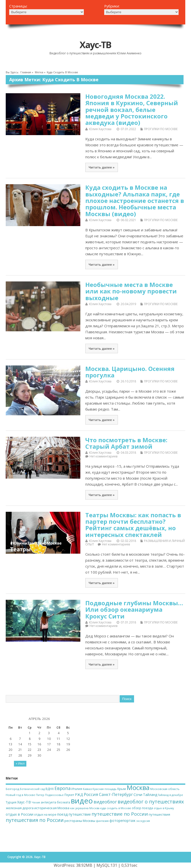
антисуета (48, 802)
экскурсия (143, 821)
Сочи (138, 794)
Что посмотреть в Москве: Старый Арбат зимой (126, 443)
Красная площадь (105, 789)
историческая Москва (52, 808)
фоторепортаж (122, 821)
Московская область (165, 789)
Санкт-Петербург (116, 794)
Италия (77, 789)
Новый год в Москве (20, 795)
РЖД (79, 795)
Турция (11, 802)
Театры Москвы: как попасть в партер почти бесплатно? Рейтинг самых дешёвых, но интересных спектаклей (133, 525)
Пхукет (69, 795)
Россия (91, 794)
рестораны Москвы (80, 821)
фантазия (102, 821)
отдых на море (45, 815)
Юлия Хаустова (100, 129)
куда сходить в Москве (116, 808)
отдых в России (20, 814)
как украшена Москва (85, 808)
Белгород (12, 789)
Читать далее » (102, 167)
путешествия (159, 814)
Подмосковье (54, 795)
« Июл (20, 763)
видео (82, 801)
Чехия (36, 802)
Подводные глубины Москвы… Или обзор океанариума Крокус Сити (134, 609)
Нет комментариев (103, 456)
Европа (63, 788)
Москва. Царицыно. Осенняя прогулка (130, 372)
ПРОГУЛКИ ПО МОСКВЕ (161, 129)
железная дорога (20, 808)
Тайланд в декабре (170, 795)
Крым (122, 789)
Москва (138, 787)
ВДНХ (50, 789)
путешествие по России (120, 814)
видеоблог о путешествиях (151, 802)
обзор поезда (142, 808)
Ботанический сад (32, 789)
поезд (63, 814)
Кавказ (87, 789)
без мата (64, 802)
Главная (26, 72)
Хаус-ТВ (95, 45)
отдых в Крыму (164, 808)
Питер (40, 795)
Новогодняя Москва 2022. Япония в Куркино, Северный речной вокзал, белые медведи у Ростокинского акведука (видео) (132, 110)
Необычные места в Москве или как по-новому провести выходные (131, 291)
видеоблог (105, 802)
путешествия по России (35, 820)
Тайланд (150, 795)
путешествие (80, 814)
